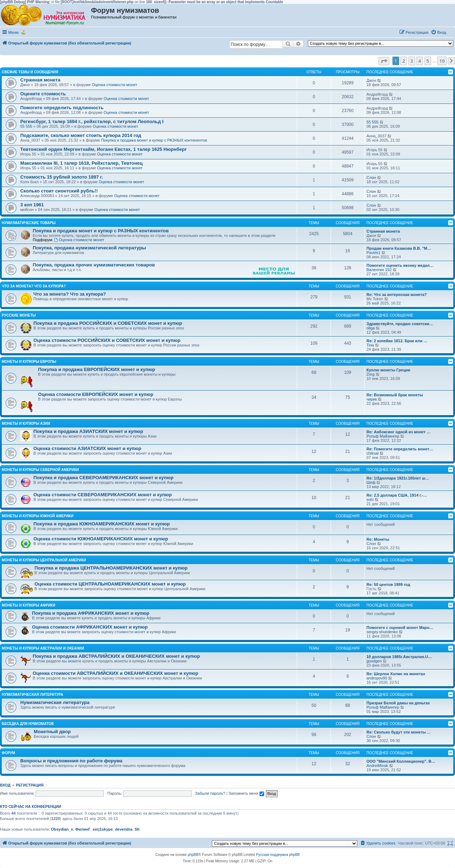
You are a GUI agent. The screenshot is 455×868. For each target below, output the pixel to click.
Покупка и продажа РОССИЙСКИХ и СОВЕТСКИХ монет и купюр (108, 323)
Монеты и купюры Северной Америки (40, 470)
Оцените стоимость (43, 94)
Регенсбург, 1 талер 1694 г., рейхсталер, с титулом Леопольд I (92, 121)
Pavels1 (373, 253)
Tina (370, 345)
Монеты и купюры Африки (29, 605)
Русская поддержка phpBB (278, 855)
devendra (124, 829)
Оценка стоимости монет (114, 85)
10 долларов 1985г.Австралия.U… (399, 657)
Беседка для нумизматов (28, 724)
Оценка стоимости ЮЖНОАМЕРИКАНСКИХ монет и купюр (101, 539)
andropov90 (377, 678)
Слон (371, 178)
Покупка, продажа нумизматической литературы (89, 248)
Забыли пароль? (210, 793)
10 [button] (442, 61)
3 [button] (412, 61)
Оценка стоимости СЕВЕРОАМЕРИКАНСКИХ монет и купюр (103, 495)
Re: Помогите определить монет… (400, 449)
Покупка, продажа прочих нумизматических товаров (94, 265)
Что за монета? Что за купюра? (34, 286)
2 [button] (404, 61)
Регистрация (30, 785)
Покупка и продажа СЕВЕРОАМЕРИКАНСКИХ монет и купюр (103, 478)
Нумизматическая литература (33, 695)
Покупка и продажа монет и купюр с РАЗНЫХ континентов (154, 140)
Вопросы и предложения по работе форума (71, 761)
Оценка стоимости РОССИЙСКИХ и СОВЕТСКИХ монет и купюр (107, 340)
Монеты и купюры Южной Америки (38, 516)
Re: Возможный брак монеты (395, 395)
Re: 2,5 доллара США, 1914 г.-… (397, 495)
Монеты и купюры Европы (29, 362)
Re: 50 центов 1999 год (388, 584)
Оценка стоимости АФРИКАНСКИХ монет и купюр (90, 627)
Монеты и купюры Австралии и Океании (43, 648)
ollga (371, 328)
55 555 (26, 126)
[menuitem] (438, 32)
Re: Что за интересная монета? (397, 295)
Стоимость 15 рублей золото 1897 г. (61, 177)
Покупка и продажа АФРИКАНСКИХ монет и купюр (91, 613)
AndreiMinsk (377, 766)
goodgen (374, 661)
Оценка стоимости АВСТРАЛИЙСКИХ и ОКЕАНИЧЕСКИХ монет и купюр (116, 673)
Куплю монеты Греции (388, 370)
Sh (137, 829)
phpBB (193, 855)
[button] (384, 61)
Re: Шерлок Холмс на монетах (396, 674)
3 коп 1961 (32, 205)
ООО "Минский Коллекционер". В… (401, 761)
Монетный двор (52, 732)
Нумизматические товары (29, 223)
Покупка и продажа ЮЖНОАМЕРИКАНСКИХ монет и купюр (102, 524)
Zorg (371, 374)
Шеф (371, 482)
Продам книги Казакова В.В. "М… (399, 248)
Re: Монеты (378, 539)
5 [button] (428, 61)
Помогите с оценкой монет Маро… (400, 628)
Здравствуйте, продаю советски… (400, 324)
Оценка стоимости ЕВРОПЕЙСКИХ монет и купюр (96, 394)
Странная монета (40, 80)
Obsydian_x (62, 829)
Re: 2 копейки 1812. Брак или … (397, 341)
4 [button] (420, 61)
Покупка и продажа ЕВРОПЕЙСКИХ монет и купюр (97, 369)
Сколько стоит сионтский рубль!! (59, 191)
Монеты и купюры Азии (26, 424)
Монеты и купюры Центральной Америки (44, 560)
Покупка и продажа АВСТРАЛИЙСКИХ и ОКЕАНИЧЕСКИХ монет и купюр (116, 656)
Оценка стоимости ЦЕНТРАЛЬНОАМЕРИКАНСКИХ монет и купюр (110, 584)
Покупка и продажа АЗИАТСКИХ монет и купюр (88, 431)
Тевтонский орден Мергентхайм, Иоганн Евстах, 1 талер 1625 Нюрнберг (104, 149)
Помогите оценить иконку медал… (400, 265)
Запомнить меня (246, 793)
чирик (372, 399)
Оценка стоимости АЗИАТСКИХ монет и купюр (87, 448)
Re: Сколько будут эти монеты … (399, 732)
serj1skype (103, 829)
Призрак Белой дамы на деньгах (398, 703)
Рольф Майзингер (383, 436)
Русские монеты (19, 315)
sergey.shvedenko (382, 632)
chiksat (373, 453)
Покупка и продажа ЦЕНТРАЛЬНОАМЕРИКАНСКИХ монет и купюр (111, 568)
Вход (5, 785)
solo (370, 499)
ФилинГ (83, 829)
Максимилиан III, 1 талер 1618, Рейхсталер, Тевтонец (81, 163)
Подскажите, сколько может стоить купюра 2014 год (81, 135)
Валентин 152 (379, 270)
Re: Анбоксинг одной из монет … (398, 432)
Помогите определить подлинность (62, 108)
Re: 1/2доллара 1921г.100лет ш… (398, 478)
